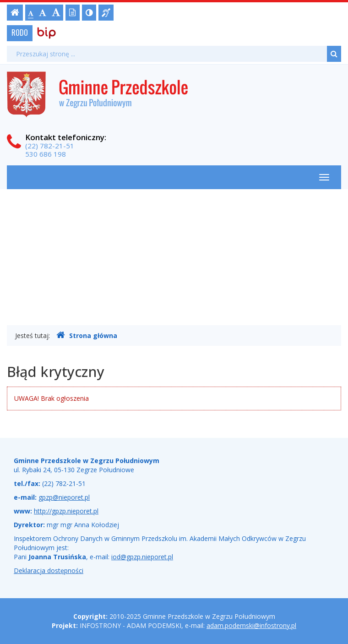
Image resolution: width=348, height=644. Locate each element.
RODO (20, 33)
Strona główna (87, 335)
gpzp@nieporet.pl (64, 497)
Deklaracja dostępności (49, 570)
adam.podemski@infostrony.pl (251, 625)
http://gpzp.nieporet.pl (66, 511)
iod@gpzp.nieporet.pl (142, 557)
